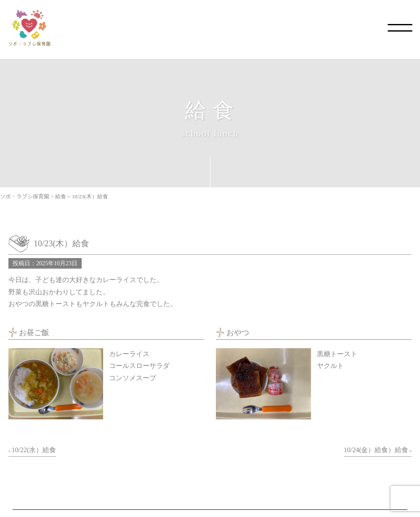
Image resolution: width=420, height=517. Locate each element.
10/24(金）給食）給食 (376, 450)
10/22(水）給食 (34, 450)
